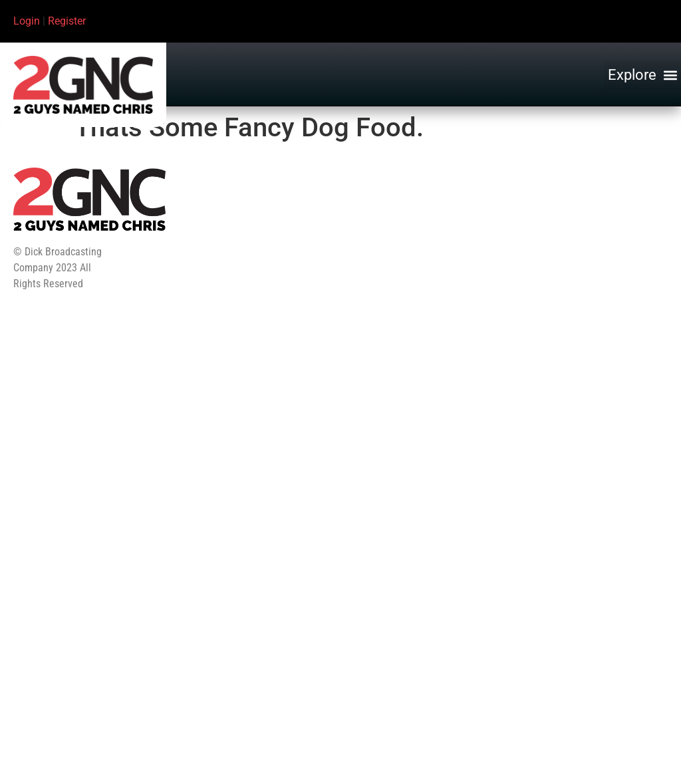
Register (67, 21)
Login (27, 21)
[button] (642, 75)
